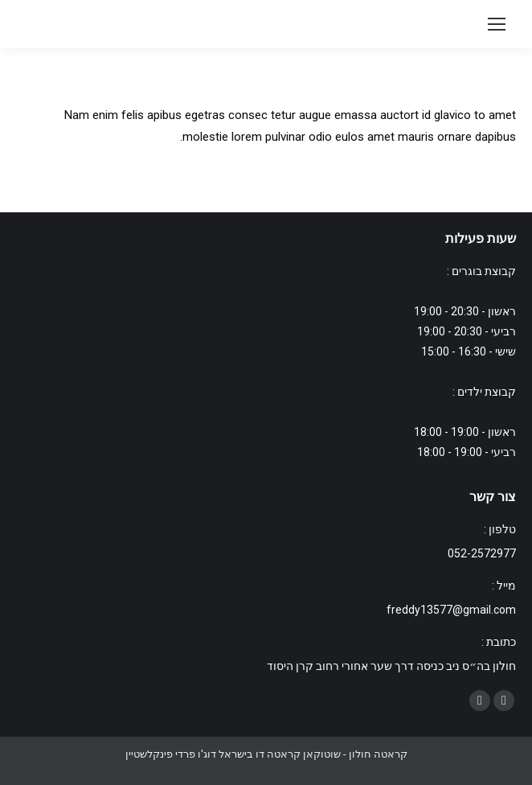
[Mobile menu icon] (497, 24)
